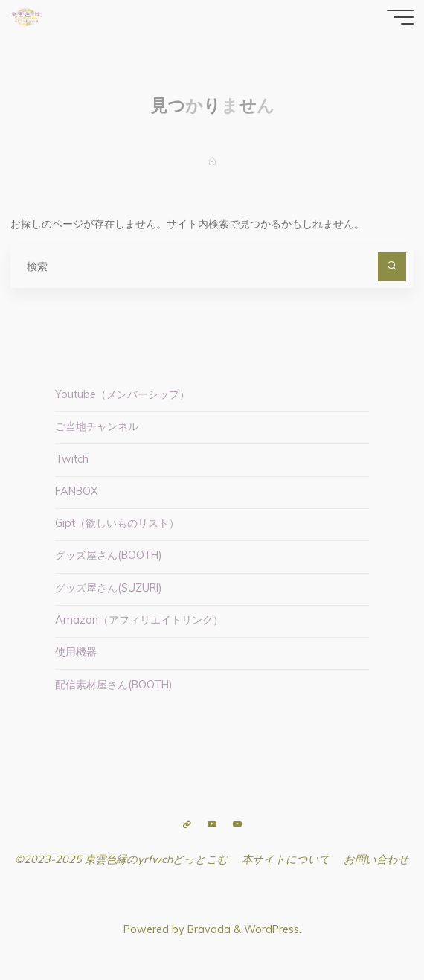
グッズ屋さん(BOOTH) (109, 555)
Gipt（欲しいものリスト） (117, 523)
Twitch (72, 459)
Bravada (208, 929)
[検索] (392, 266)
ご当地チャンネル (97, 426)
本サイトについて (286, 859)
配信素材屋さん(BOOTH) (114, 685)
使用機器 (76, 652)
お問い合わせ (376, 859)
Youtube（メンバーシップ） (122, 394)
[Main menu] (400, 17)
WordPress (272, 929)
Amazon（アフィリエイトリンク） (139, 620)
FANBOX (76, 491)
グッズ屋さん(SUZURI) (109, 588)
